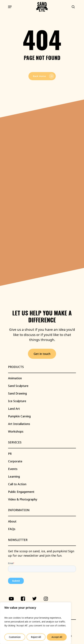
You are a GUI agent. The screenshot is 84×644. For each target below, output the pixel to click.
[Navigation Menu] (10, 7)
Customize (15, 637)
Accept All (57, 637)
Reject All (36, 637)
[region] (36, 623)
